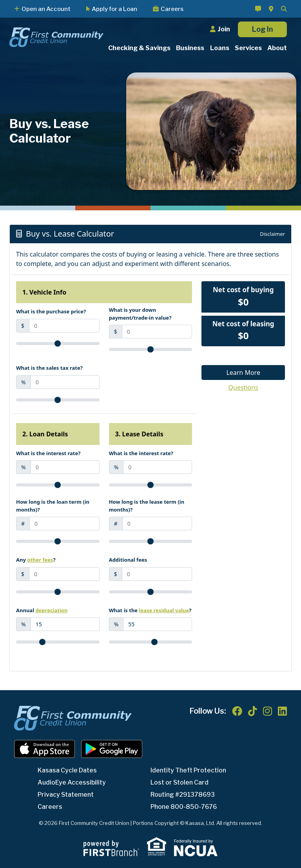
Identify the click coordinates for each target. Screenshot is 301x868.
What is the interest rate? (48, 453)
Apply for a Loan (114, 9)
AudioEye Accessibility (72, 782)
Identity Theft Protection (189, 770)
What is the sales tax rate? (49, 368)
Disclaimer (272, 234)
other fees (40, 560)
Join (224, 29)
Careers (172, 9)
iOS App (45, 749)
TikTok (253, 711)
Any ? (36, 560)
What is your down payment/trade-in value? (140, 314)
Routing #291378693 (183, 795)
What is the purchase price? (51, 311)
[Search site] (284, 9)
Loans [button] (220, 48)
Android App (112, 749)
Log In (262, 29)
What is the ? (150, 610)
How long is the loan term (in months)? (53, 506)
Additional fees (128, 560)
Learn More (243, 373)
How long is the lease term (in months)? (147, 506)
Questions (243, 387)
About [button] (277, 48)
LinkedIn (282, 711)
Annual (42, 610)
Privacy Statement (67, 795)
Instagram (267, 711)
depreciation (51, 610)
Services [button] (248, 48)
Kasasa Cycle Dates (67, 770)
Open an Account (46, 9)
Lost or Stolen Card (180, 782)
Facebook (237, 711)
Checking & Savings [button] (139, 48)
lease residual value (164, 610)
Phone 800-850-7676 (184, 807)
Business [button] (190, 48)
